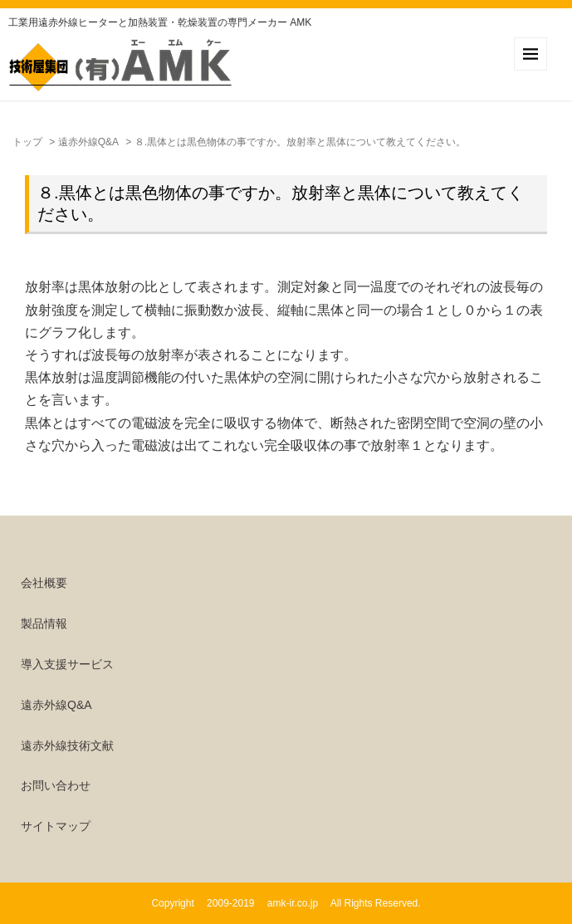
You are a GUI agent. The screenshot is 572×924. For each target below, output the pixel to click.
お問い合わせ (56, 785)
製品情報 (44, 623)
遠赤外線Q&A (88, 142)
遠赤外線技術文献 (67, 746)
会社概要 (44, 583)
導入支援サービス (67, 664)
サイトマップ (56, 826)
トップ (27, 142)
